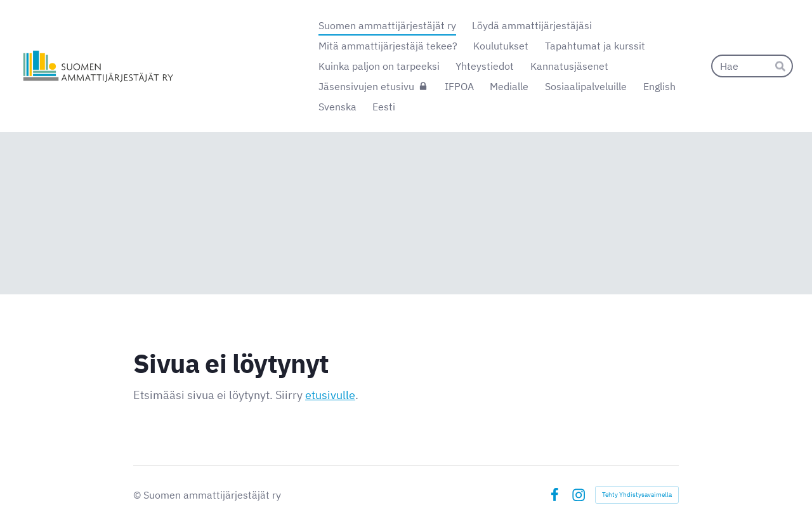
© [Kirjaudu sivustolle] (138, 495)
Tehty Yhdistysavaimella (637, 495)
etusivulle (330, 395)
